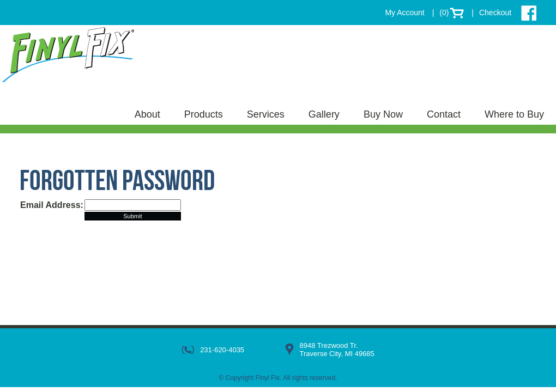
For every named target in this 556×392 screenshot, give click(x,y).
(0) (444, 13)
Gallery (324, 114)
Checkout (495, 13)
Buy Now (383, 114)
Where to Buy (514, 114)
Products (204, 114)
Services (266, 114)
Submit (132, 216)
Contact (444, 114)
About (147, 114)
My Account (404, 13)
